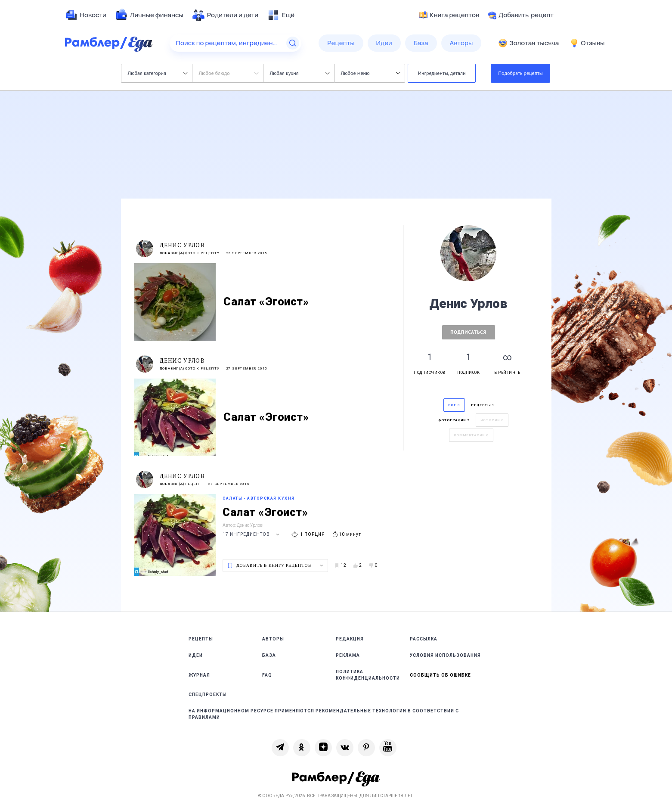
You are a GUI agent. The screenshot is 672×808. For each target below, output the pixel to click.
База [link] (269, 655)
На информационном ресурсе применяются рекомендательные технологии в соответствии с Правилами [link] (324, 714)
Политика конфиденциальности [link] (368, 675)
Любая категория (158, 73)
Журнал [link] (199, 675)
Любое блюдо (229, 73)
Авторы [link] (273, 639)
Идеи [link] (196, 655)
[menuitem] (86, 15)
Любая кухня (300, 73)
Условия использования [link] (445, 655)
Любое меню (371, 73)
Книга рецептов (449, 15)
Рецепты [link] (201, 639)
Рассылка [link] (424, 639)
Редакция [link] (350, 639)
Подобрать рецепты (520, 73)
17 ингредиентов (252, 534)
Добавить (521, 15)
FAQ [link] (267, 675)
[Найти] (293, 43)
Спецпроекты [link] (208, 695)
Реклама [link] (348, 655)
